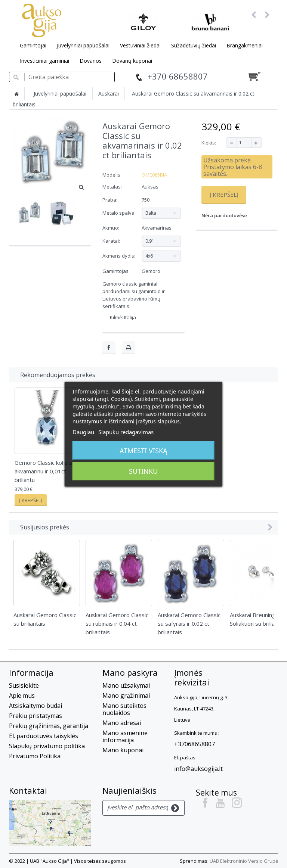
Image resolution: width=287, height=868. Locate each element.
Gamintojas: (116, 271)
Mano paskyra (130, 672)
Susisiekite (24, 685)
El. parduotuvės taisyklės (44, 736)
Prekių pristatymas (36, 716)
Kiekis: (209, 143)
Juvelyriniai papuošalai (83, 45)
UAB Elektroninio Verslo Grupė (244, 861)
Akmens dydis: (119, 256)
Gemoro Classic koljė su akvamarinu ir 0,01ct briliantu (45, 471)
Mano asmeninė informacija (125, 736)
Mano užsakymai (126, 685)
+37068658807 (195, 744)
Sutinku (143, 471)
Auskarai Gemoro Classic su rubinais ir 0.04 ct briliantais (117, 623)
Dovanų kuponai (132, 61)
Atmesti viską (143, 451)
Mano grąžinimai (126, 696)
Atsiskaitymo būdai (36, 706)
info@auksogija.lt (198, 769)
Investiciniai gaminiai (44, 61)
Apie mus (22, 696)
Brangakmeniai (245, 45)
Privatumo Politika (35, 756)
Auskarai (109, 94)
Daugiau (83, 432)
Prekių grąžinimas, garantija (49, 726)
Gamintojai (33, 45)
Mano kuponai (123, 750)
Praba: (110, 200)
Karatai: (112, 241)
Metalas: (113, 187)
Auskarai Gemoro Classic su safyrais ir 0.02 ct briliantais (189, 623)
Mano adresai (122, 723)
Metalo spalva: (120, 213)
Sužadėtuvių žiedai (194, 45)
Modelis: (112, 175)
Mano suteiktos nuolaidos (124, 709)
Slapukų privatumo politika (47, 746)
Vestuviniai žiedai (140, 45)
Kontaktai (28, 790)
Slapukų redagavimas (126, 432)
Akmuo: (111, 228)
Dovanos (91, 61)
